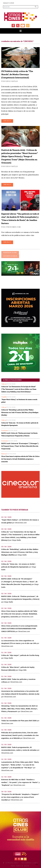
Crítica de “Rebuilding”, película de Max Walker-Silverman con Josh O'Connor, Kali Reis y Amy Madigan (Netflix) (20, 412)
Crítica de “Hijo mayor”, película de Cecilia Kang (20, 655)
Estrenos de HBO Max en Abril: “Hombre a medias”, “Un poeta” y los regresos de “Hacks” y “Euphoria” (20, 782)
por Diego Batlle (10, 81)
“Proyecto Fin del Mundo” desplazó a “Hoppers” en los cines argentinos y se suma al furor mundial (20, 797)
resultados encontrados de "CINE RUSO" (17, 41)
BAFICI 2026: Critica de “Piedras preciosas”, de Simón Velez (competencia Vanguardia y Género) (19, 434)
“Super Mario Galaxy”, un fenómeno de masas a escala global (19, 401)
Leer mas (7, 121)
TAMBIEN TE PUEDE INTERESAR (15, 510)
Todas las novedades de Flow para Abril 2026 (19, 721)
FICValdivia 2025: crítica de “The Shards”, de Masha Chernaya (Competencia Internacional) (17, 74)
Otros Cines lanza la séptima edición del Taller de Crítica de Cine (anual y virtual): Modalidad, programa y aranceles (20, 459)
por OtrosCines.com (11, 227)
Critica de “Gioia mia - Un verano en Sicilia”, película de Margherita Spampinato (20, 424)
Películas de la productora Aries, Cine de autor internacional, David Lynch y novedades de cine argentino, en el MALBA (20, 735)
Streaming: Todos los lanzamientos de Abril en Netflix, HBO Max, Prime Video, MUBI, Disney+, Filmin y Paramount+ (20, 709)
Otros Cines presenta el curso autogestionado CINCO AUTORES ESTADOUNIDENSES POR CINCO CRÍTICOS (19, 629)
